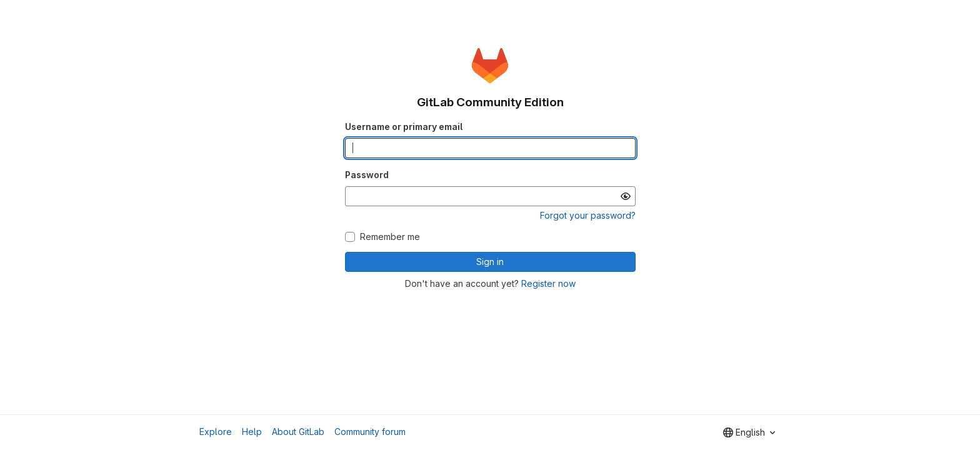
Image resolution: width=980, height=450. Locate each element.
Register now (548, 283)
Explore (216, 432)
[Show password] (626, 196)
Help (252, 432)
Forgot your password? (588, 215)
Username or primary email (404, 127)
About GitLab (298, 432)
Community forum (370, 432)
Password (367, 175)
